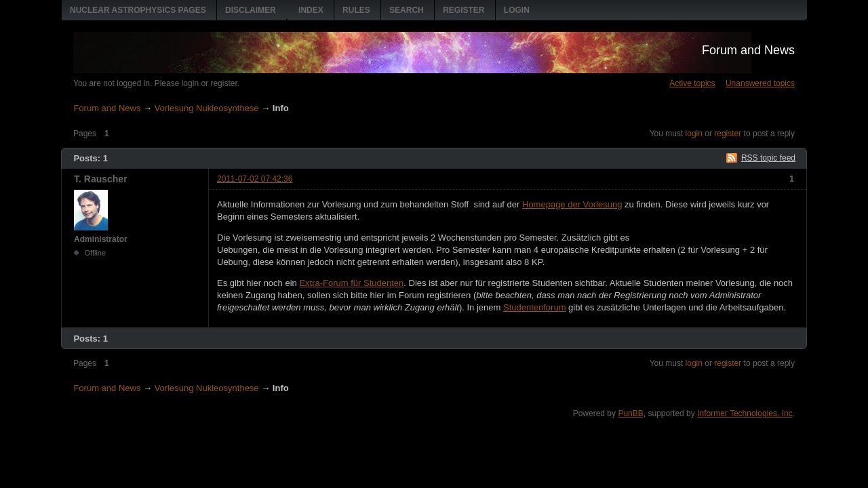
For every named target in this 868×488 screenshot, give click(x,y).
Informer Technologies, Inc (745, 413)
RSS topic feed (768, 158)
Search (407, 10)
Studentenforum (535, 307)
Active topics (692, 83)
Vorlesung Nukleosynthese (207, 108)
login (694, 134)
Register (463, 10)
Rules (356, 10)
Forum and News (748, 50)
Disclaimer (251, 10)
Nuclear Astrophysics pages (138, 10)
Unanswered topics (760, 83)
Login (517, 10)
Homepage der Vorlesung (572, 204)
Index (311, 10)
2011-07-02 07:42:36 (255, 179)
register (728, 134)
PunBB (630, 413)
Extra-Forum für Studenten (351, 283)
